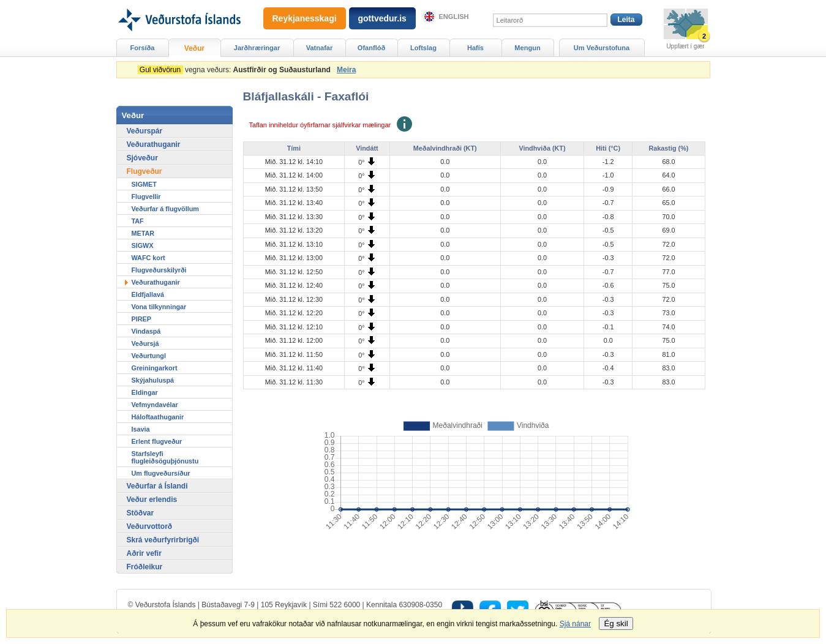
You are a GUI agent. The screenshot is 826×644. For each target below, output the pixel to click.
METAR (143, 233)
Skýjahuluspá (153, 380)
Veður (194, 48)
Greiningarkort (155, 368)
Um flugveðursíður (161, 473)
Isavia (141, 429)
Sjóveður (142, 158)
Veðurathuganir (154, 144)
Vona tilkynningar (159, 307)
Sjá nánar (575, 624)
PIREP (141, 319)
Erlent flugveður (157, 441)
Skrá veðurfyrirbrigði (163, 540)
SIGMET (144, 184)
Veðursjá (145, 343)
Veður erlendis (152, 500)
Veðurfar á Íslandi (157, 486)
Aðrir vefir (144, 553)
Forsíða (143, 48)
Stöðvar (141, 513)
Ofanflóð (371, 48)
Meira (346, 70)
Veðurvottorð (150, 526)
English (454, 17)
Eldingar (145, 392)
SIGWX (143, 245)
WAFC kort (148, 258)
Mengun (527, 48)
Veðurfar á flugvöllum (165, 209)
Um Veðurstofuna (602, 48)
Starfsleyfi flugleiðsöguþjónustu (165, 457)
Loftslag (423, 48)
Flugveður (145, 171)
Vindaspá (146, 331)
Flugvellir (146, 197)
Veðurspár (145, 131)
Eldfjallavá (148, 294)
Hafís (475, 48)
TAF (138, 221)
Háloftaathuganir (158, 417)
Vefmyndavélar (155, 405)
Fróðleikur (145, 567)
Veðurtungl (149, 356)
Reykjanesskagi (305, 18)
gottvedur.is (382, 18)
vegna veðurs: (236, 70)
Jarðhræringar (257, 48)
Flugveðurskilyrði (159, 270)
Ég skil (616, 623)
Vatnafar (320, 48)
